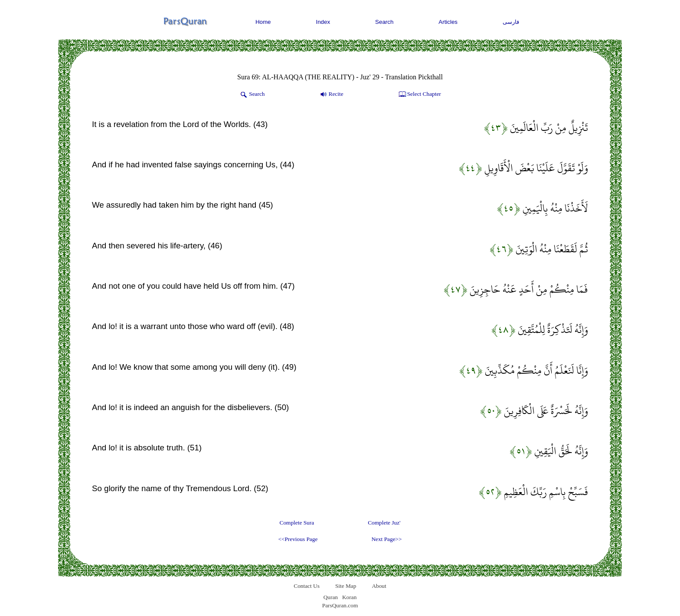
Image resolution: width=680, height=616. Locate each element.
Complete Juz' (384, 523)
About (379, 586)
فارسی (511, 22)
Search (384, 22)
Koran (349, 597)
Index (323, 22)
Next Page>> (386, 539)
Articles (448, 22)
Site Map (346, 586)
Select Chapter (419, 95)
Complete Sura (297, 523)
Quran (331, 597)
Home (263, 22)
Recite (331, 95)
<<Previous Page (298, 539)
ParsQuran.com (340, 605)
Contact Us (307, 586)
